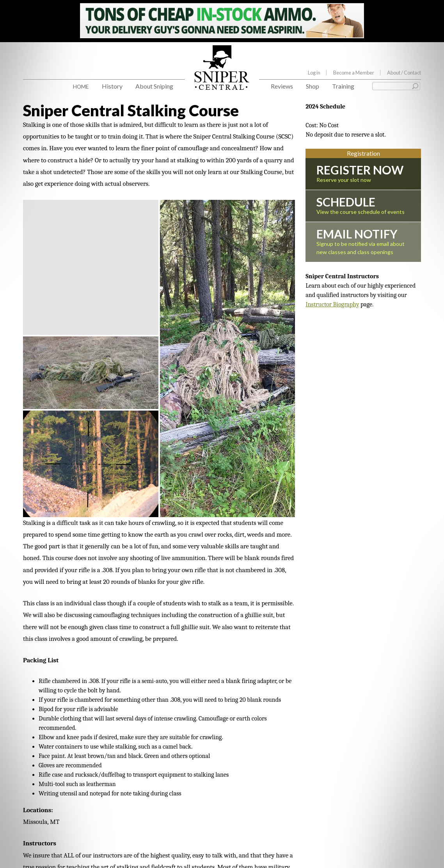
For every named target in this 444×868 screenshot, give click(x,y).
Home (81, 86)
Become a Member (354, 73)
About (404, 73)
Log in (314, 73)
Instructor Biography (332, 304)
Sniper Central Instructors (58, 765)
